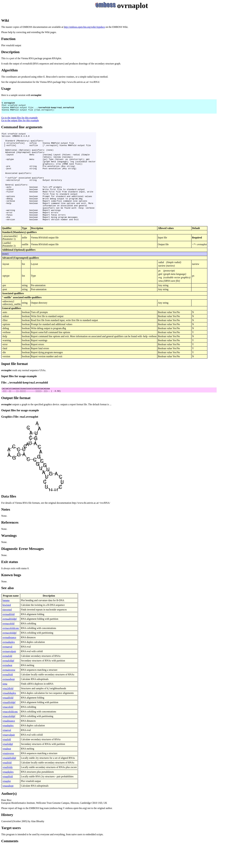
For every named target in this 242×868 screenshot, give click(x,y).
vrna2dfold (8, 710)
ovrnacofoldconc (11, 650)
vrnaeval (7, 752)
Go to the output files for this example (20, 123)
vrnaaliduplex (9, 715)
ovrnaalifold (8, 636)
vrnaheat (7, 770)
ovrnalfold (8, 696)
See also (7, 610)
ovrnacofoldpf (9, 655)
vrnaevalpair (9, 757)
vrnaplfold (8, 798)
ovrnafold (7, 678)
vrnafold (7, 761)
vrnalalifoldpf (9, 780)
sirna (5, 706)
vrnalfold (7, 784)
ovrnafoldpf (8, 682)
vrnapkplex (8, 794)
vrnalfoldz (8, 789)
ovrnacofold (8, 645)
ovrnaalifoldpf (10, 641)
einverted (7, 631)
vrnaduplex (8, 747)
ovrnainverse (9, 692)
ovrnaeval (7, 668)
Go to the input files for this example (19, 120)
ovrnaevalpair (9, 673)
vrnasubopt (8, 808)
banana (6, 622)
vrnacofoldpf (9, 738)
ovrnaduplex (9, 664)
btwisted (7, 627)
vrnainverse (8, 775)
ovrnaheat (7, 687)
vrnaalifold (8, 719)
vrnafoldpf (8, 766)
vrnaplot (7, 803)
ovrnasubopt (9, 701)
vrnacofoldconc (10, 733)
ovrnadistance (9, 659)
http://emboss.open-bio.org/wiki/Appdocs (84, 27)
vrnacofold (8, 729)
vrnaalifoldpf (9, 724)
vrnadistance (9, 743)
